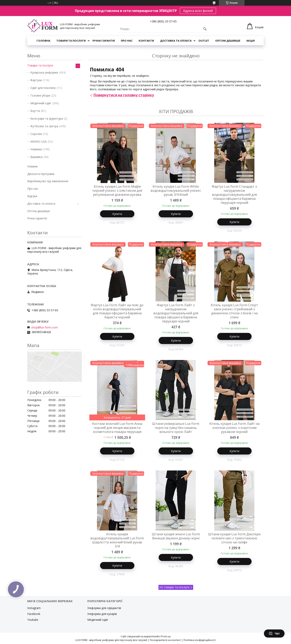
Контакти (146, 41)
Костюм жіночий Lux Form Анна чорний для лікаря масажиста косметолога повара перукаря (117, 428)
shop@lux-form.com (44, 327)
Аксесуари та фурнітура (47, 118)
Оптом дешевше (228, 41)
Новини (32, 166)
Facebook (34, 614)
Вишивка (36, 157)
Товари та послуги (71, 41)
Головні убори (40, 95)
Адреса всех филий (198, 11)
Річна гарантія (104, 41)
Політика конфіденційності (200, 640)
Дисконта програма (41, 174)
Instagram (34, 608)
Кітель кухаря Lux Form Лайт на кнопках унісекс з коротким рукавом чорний (234, 428)
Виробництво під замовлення (48, 181)
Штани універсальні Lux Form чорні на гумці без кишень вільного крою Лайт (176, 428)
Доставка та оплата (176, 41)
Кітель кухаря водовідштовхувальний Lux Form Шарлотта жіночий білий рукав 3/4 (117, 540)
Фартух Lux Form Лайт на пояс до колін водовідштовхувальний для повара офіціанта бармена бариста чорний (117, 311)
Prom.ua (166, 636)
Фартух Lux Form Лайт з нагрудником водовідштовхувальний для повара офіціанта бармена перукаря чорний (176, 313)
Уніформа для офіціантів (104, 608)
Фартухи (36, 80)
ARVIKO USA (38, 142)
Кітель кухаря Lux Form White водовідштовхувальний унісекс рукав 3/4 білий (176, 190)
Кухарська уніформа (44, 72)
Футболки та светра (44, 126)
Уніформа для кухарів (102, 614)
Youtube (33, 620)
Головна (43, 41)
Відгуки (32, 196)
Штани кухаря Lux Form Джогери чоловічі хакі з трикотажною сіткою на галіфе (234, 538)
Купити (117, 214)
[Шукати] (205, 29)
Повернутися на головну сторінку (124, 95)
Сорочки (36, 134)
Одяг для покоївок (43, 88)
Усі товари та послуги (174, 587)
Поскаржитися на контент (165, 640)
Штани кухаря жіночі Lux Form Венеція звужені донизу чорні (176, 536)
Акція (250, 41)
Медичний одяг (41, 103)
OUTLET (204, 41)
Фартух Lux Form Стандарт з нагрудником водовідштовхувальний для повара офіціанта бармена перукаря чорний (234, 195)
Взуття (35, 111)
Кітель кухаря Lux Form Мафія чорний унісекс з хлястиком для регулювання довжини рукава (117, 190)
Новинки (36, 149)
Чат (274, 633)
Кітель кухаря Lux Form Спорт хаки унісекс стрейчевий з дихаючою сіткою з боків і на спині (234, 311)
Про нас (127, 41)
